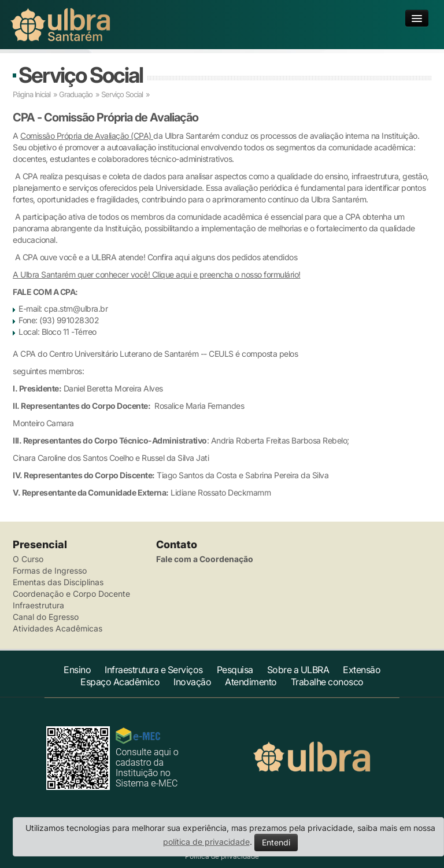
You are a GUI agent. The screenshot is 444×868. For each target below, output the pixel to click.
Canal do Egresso (46, 617)
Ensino (77, 670)
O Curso (28, 559)
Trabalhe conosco (327, 682)
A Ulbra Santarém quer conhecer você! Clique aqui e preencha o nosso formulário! (157, 274)
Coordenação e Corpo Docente (71, 594)
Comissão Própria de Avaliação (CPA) (87, 136)
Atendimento (251, 682)
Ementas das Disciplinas (58, 582)
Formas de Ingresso (50, 570)
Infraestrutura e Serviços (154, 670)
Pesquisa (235, 670)
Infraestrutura (38, 605)
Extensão (362, 670)
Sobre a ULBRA (298, 670)
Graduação (76, 94)
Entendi (276, 842)
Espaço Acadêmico (120, 682)
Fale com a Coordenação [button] (205, 559)
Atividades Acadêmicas (58, 628)
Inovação (192, 682)
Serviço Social (81, 75)
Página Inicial (32, 94)
